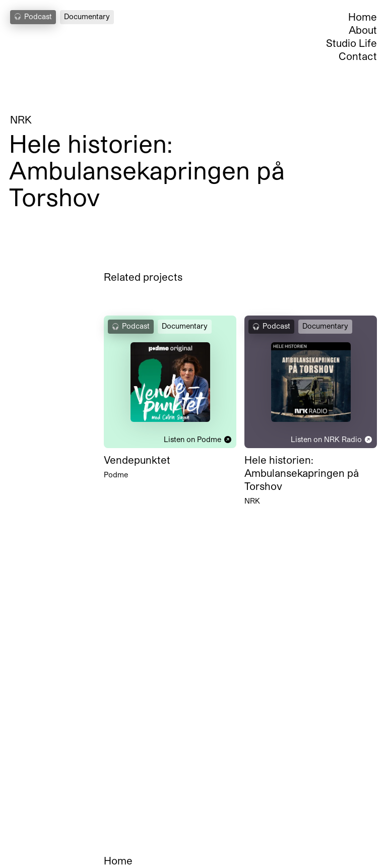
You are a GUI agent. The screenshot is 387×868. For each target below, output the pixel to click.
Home (363, 17)
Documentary (87, 16)
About (363, 30)
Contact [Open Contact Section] (358, 56)
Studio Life (351, 43)
